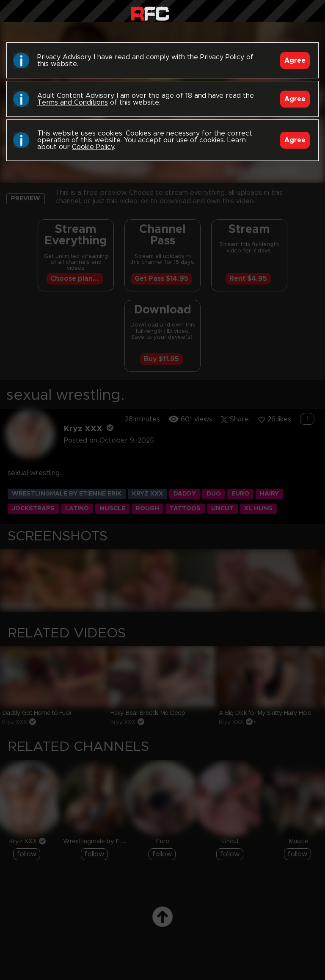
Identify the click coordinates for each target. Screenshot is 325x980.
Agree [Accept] (295, 61)
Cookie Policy (93, 147)
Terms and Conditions (73, 102)
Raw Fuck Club (150, 13)
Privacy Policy (222, 57)
